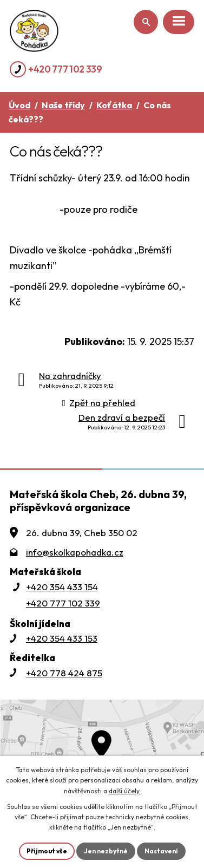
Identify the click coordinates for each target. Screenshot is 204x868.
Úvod (19, 105)
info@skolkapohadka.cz (75, 552)
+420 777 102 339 (65, 69)
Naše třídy (63, 105)
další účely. (125, 791)
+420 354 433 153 (62, 638)
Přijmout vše (47, 851)
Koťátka (114, 105)
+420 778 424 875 (64, 673)
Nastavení (161, 851)
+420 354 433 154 (62, 587)
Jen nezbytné (106, 851)
